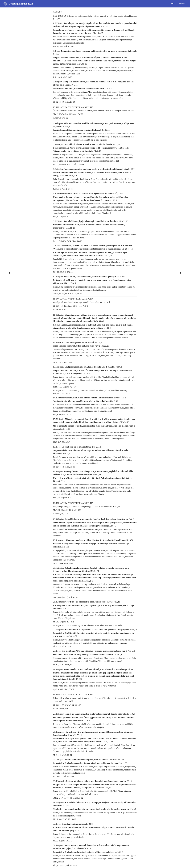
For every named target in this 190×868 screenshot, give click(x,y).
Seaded (182, 3)
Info (172, 3)
